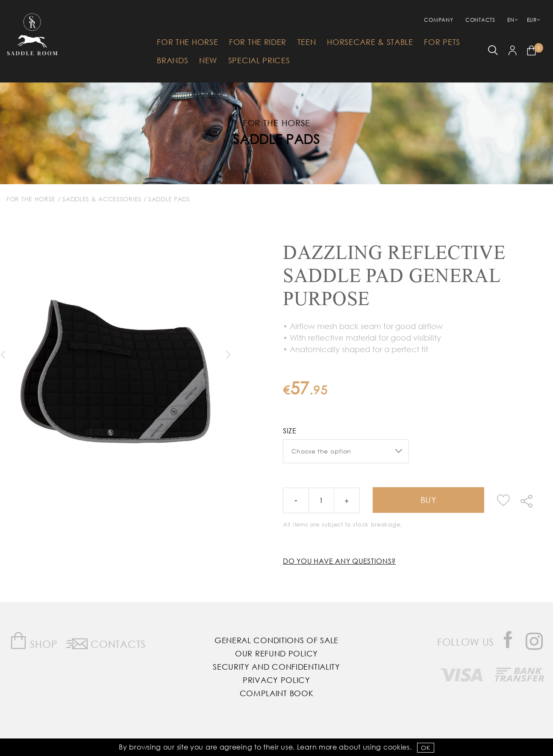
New (208, 60)
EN (511, 20)
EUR (532, 20)
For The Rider (258, 42)
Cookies (397, 747)
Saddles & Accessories (102, 199)
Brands (172, 60)
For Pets (442, 42)
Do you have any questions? (339, 561)
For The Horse (187, 42)
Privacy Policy (276, 680)
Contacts (480, 20)
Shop (34, 641)
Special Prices (259, 60)
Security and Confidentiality (276, 667)
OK (425, 748)
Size (290, 431)
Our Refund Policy (276, 653)
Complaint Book (277, 693)
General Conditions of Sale (276, 640)
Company (438, 20)
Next (228, 355)
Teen (307, 42)
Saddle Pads (276, 139)
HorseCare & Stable (370, 42)
